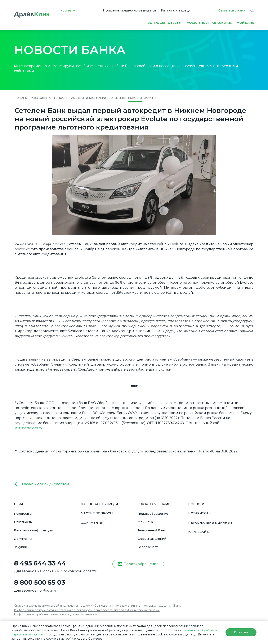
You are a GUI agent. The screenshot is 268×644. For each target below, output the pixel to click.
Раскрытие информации (88, 98)
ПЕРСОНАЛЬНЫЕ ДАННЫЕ (210, 523)
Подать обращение (153, 514)
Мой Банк (145, 522)
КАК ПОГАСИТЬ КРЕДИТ (101, 504)
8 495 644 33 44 (40, 563)
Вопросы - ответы (164, 23)
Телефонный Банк (152, 530)
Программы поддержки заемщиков (129, 10)
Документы (117, 98)
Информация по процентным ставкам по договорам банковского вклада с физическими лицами (87, 610)
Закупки (150, 98)
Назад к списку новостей (46, 484)
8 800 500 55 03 (40, 583)
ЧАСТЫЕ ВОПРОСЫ (97, 513)
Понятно (241, 632)
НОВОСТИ (196, 504)
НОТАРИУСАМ (200, 513)
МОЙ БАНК (245, 23)
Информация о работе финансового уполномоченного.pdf (58, 614)
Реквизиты (39, 98)
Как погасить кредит (177, 10)
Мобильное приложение (209, 23)
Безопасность (149, 547)
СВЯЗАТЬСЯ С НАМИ (154, 504)
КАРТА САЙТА (199, 532)
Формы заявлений (152, 539)
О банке (23, 98)
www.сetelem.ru (28, 428)
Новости (135, 98)
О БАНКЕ (21, 504)
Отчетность (58, 98)
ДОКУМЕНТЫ (92, 523)
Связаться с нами (232, 10)
